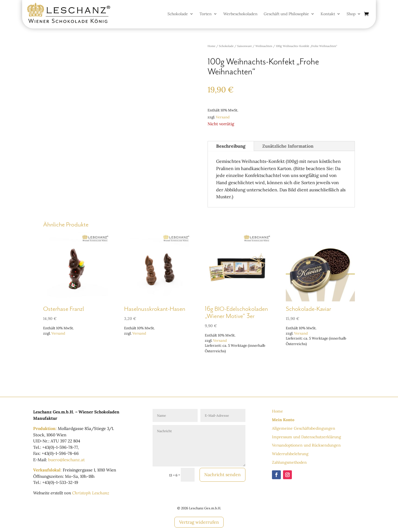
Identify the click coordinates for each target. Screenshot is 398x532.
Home (211, 46)
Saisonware (244, 46)
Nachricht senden (222, 474)
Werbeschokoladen (240, 14)
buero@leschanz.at (66, 460)
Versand (223, 117)
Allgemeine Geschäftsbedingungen (304, 428)
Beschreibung (231, 146)
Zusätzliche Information (288, 146)
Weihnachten (264, 46)
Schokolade (178, 14)
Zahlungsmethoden (289, 462)
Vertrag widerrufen (199, 522)
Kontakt (328, 14)
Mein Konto (283, 420)
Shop (351, 14)
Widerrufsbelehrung (290, 454)
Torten (206, 14)
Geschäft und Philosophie (286, 14)
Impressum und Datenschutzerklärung (307, 437)
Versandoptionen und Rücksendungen (306, 445)
